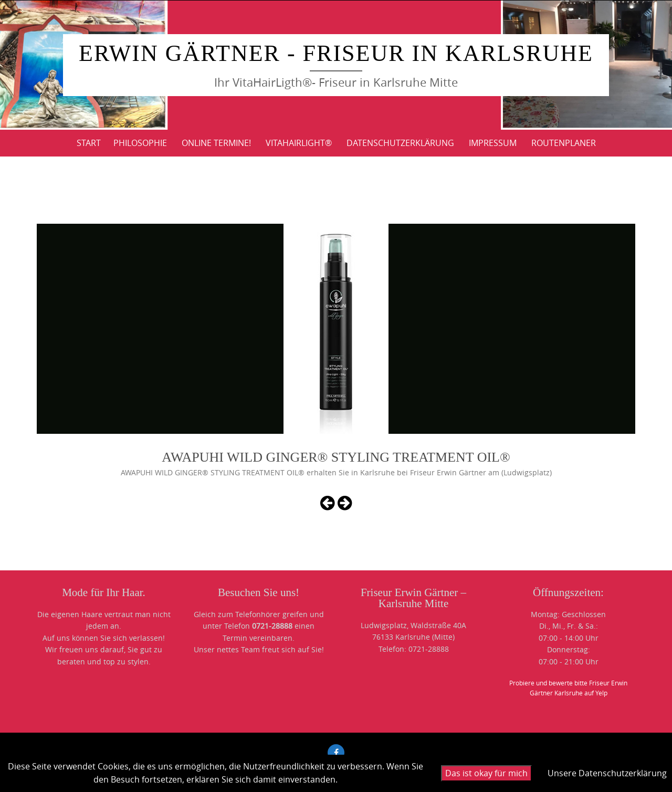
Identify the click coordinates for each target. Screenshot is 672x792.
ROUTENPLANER (564, 143)
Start (89, 143)
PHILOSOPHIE (140, 143)
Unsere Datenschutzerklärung (607, 773)
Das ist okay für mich (486, 773)
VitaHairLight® (299, 143)
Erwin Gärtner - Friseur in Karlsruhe (336, 53)
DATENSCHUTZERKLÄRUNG (400, 143)
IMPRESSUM (493, 143)
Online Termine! (216, 143)
